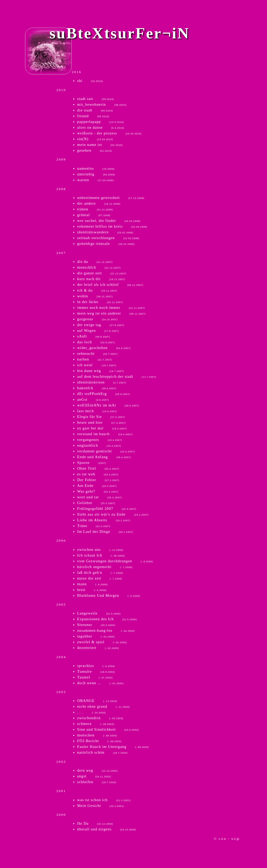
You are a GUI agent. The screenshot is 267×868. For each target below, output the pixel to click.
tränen (95, 209)
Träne (94, 526)
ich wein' (97, 365)
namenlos (96, 168)
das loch (96, 342)
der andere (99, 203)
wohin (95, 296)
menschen (97, 735)
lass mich (97, 411)
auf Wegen (98, 330)
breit (92, 590)
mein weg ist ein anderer (111, 313)
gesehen (95, 150)
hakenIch (97, 388)
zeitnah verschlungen (108, 238)
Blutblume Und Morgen (109, 595)
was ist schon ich (104, 800)
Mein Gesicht (101, 806)
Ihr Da (95, 823)
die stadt (95, 110)
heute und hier (101, 422)
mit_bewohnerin (102, 104)
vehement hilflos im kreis (112, 226)
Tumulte (96, 671)
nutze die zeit (100, 578)
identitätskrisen (102, 382)
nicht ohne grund (104, 706)
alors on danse (101, 127)
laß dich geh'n (100, 572)
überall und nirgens (107, 829)
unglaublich (99, 445)
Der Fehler (98, 480)
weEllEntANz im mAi (108, 405)
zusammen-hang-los (106, 630)
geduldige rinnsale (106, 244)
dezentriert (98, 648)
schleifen (97, 782)
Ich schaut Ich (101, 555)
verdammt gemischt (106, 451)
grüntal (94, 215)
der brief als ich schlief (110, 285)
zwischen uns (100, 550)
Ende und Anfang (104, 457)
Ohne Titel (98, 468)
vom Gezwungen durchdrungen (115, 561)
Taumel (95, 677)
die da (95, 262)
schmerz (96, 724)
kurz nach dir (101, 279)
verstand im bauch (105, 434)
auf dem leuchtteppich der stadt (117, 376)
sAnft (94, 336)
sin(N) (95, 139)
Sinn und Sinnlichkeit (108, 729)
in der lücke (100, 302)
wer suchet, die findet (109, 221)
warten (95, 180)
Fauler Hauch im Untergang (113, 747)
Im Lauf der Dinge (105, 532)
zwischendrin (100, 718)
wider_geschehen (104, 348)
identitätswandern (105, 232)
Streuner (96, 625)
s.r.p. (236, 839)
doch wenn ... (100, 683)
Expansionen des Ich (107, 619)
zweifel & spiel (102, 642)
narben (95, 359)
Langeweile (99, 613)
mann (92, 584)
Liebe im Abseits (104, 520)
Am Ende (97, 486)
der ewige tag (101, 325)
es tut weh (98, 474)
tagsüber (96, 636)
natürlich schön (102, 752)
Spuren (92, 463)
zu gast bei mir (102, 428)
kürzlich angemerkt (105, 567)
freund (93, 116)
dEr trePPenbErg (104, 394)
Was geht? (98, 491)
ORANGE (97, 701)
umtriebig (96, 174)
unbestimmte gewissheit (111, 198)
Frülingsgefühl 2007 (107, 509)
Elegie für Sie (101, 417)
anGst (93, 399)
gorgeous (98, 319)
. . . (92, 712)
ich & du (97, 290)
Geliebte (96, 503)
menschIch (99, 267)
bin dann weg (101, 371)
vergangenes (100, 440)
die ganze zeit (102, 273)
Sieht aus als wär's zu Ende (113, 514)
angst (94, 776)
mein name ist (100, 145)
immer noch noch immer (111, 308)
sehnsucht (97, 353)
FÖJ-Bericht (99, 741)
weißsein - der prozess (109, 133)
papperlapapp (101, 122)
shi (90, 81)
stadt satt (96, 99)
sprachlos (96, 666)
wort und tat (99, 497)
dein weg (98, 770)
